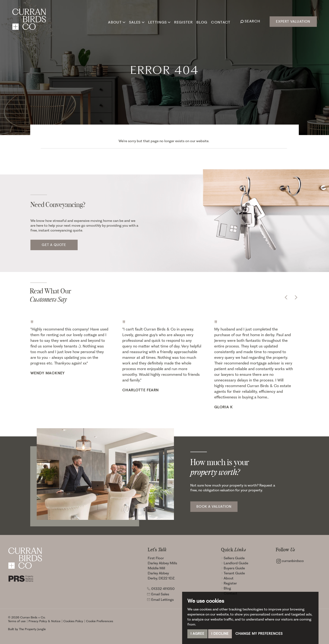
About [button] (116, 21)
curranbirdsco (290, 561)
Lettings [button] (159, 21)
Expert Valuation (293, 21)
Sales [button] (136, 21)
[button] (286, 297)
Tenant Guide (233, 573)
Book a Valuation (214, 507)
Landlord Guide (235, 563)
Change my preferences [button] (259, 634)
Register (183, 21)
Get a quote (54, 245)
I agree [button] (197, 634)
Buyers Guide (233, 568)
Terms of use (17, 621)
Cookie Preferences (100, 621)
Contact (221, 21)
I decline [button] (220, 634)
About (227, 578)
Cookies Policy (73, 621)
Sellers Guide (233, 558)
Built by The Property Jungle (27, 629)
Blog (201, 21)
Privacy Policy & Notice (44, 621)
